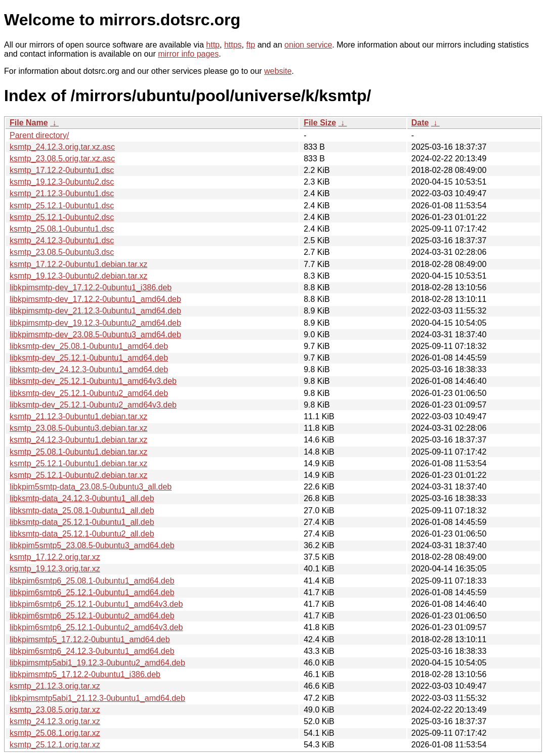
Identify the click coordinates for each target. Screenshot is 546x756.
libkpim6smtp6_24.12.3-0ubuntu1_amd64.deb (92, 651)
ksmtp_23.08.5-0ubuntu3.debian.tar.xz (78, 428)
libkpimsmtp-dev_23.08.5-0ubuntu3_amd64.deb (95, 335)
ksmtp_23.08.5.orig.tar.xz (55, 710)
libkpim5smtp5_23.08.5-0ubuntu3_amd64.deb (92, 545)
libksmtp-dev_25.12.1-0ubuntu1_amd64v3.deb (93, 381)
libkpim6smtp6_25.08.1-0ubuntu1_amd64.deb (92, 581)
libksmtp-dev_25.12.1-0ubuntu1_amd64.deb (89, 358)
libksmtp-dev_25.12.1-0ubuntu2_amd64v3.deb (93, 405)
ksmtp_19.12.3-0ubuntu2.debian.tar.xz (78, 276)
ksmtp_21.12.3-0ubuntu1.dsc (62, 193)
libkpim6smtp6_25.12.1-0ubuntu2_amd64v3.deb (96, 627)
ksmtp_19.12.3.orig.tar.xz (55, 569)
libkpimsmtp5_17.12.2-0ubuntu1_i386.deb (85, 674)
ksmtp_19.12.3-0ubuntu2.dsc (62, 182)
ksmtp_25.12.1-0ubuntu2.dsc (62, 217)
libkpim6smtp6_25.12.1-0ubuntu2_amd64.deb (92, 616)
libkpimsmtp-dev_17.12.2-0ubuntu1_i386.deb (91, 287)
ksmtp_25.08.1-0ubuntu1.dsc (62, 229)
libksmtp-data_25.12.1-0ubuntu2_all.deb (82, 534)
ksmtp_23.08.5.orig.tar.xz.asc (62, 159)
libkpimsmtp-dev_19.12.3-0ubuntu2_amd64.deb (95, 323)
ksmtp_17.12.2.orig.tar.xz (55, 557)
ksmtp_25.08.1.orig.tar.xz (55, 733)
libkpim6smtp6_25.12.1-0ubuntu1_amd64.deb (92, 592)
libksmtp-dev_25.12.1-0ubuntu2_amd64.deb (89, 393)
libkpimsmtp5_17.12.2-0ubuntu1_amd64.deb (90, 639)
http (213, 45)
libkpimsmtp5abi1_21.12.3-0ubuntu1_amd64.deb (97, 698)
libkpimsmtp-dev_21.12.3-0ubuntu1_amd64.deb (95, 311)
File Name (29, 123)
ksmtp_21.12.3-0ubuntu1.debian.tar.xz (78, 416)
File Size (320, 123)
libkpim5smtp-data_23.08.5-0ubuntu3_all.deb (91, 487)
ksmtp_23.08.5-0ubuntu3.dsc (62, 252)
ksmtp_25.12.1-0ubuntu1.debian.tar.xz (78, 463)
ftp (250, 45)
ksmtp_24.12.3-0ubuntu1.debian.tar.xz (78, 440)
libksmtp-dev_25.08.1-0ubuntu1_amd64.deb (89, 346)
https (233, 45)
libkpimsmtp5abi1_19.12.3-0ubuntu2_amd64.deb (97, 663)
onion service (308, 45)
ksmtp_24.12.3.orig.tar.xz (55, 721)
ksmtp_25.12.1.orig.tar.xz (55, 745)
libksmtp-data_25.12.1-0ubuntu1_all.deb (82, 522)
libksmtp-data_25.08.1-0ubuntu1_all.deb (82, 510)
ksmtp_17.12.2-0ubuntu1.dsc (62, 170)
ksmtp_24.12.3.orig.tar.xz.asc (62, 147)
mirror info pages (188, 54)
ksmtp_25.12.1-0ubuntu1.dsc (62, 206)
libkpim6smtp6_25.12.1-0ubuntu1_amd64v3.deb (96, 604)
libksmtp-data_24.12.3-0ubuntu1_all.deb (82, 498)
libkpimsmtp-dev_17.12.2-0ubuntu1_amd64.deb (95, 299)
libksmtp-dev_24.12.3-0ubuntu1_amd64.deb (89, 369)
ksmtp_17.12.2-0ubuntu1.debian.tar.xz (78, 264)
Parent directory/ (39, 135)
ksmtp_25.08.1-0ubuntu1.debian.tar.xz (78, 452)
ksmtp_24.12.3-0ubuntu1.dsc (62, 240)
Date (420, 123)
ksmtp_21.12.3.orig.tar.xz (55, 686)
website (278, 71)
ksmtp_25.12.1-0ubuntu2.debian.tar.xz (78, 475)
